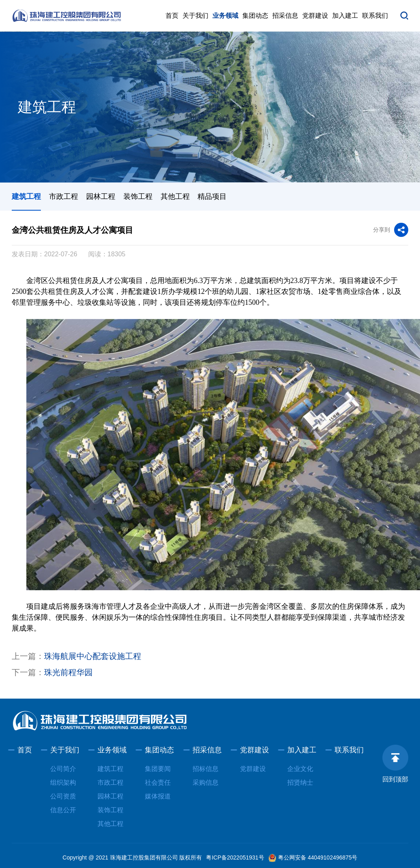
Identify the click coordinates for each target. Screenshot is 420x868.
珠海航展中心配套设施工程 (93, 656)
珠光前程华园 (68, 672)
